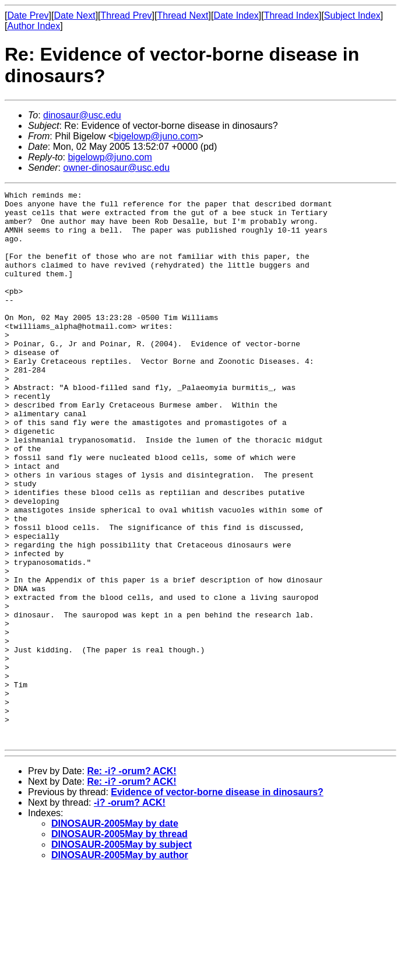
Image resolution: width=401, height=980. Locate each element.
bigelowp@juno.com (156, 136)
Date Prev (28, 15)
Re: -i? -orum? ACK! (131, 881)
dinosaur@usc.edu (82, 115)
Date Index (236, 15)
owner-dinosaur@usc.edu (116, 168)
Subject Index (352, 15)
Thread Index (291, 15)
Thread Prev (126, 15)
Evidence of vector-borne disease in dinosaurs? (217, 902)
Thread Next (182, 15)
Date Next (74, 15)
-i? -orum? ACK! (130, 913)
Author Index (34, 26)
